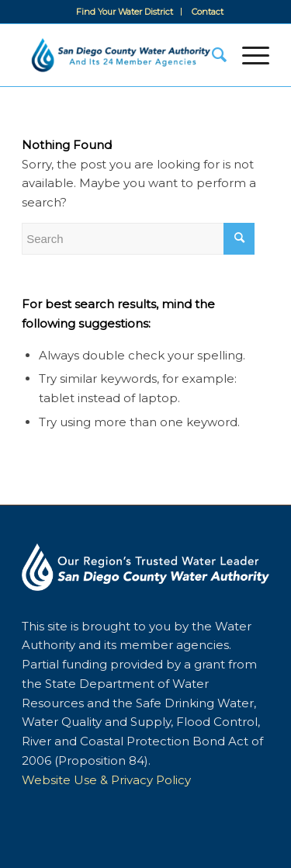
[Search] (211, 55)
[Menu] (248, 55)
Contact (208, 12)
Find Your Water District (125, 12)
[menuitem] (125, 12)
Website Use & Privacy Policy (106, 780)
